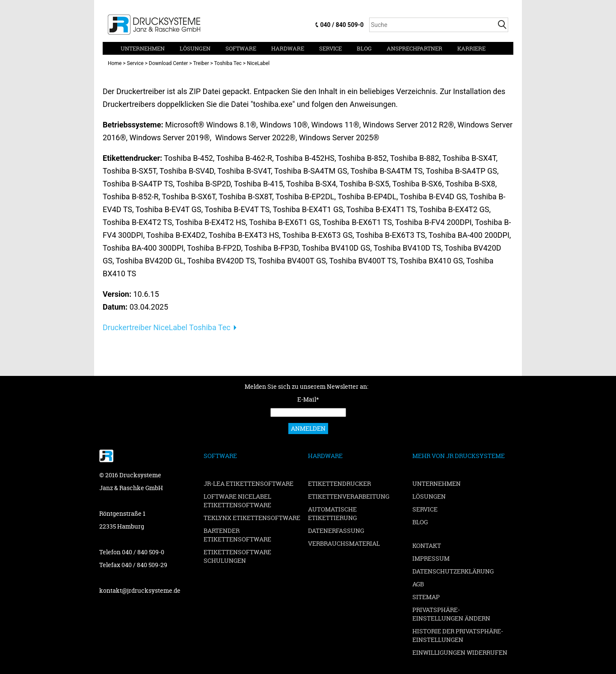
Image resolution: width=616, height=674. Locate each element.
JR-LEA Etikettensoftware (249, 483)
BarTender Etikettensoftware (237, 535)
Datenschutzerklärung (453, 571)
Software (241, 48)
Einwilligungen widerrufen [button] (460, 652)
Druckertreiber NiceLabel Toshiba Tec (167, 327)
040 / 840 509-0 (342, 25)
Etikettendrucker (339, 483)
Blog (364, 48)
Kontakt (427, 545)
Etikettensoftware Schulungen (237, 556)
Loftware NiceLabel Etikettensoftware (237, 501)
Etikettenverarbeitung (349, 496)
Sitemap (426, 597)
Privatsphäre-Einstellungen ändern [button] (451, 614)
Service (330, 48)
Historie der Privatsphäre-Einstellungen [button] (458, 635)
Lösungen (195, 48)
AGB (418, 584)
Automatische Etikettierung (332, 513)
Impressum (431, 558)
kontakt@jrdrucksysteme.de (140, 590)
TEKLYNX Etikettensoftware (252, 518)
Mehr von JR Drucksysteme (459, 456)
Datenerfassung (336, 531)
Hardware (288, 48)
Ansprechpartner (415, 48)
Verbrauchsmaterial (344, 543)
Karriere (471, 48)
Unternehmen (143, 48)
